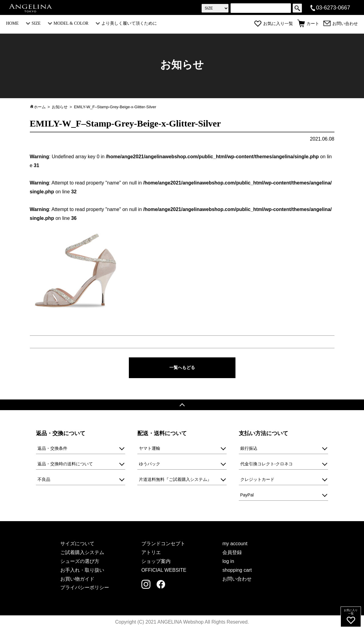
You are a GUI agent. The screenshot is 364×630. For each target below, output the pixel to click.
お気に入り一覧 (274, 24)
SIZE (33, 23)
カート (308, 24)
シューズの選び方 (80, 562)
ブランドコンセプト (163, 544)
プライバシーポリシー (85, 588)
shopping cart (237, 571)
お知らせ (60, 107)
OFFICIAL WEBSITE (164, 571)
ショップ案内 (156, 562)
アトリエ (151, 553)
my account (235, 544)
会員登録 (232, 553)
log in (228, 562)
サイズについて (77, 544)
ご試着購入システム (82, 553)
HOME (12, 23)
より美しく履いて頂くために (126, 23)
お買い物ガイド (77, 580)
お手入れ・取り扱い (82, 571)
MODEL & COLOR (68, 23)
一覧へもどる (182, 368)
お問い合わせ (341, 24)
